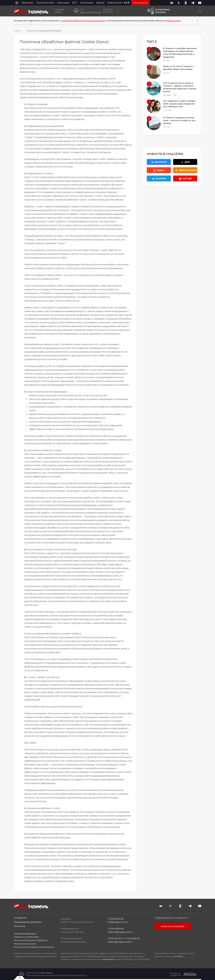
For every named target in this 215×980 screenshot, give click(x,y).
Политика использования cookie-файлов (34, 947)
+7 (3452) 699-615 (132, 938)
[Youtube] (200, 3)
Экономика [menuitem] (87, 3)
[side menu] (17, 3)
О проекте (20, 918)
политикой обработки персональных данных (83, 21)
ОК (198, 20)
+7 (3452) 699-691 (115, 919)
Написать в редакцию (173, 926)
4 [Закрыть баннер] (20, 978)
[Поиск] (200, 11)
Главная (17, 31)
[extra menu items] (127, 3)
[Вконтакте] (172, 3)
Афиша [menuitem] (100, 3)
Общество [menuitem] (27, 3)
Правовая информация (25, 934)
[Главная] (31, 11)
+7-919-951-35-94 (115, 938)
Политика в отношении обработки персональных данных (31, 942)
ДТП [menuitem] (75, 3)
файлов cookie (174, 21)
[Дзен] (179, 3)
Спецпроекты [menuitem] (140, 3)
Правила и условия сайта (26, 937)
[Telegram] (193, 3)
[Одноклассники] (186, 3)
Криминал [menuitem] (63, 3)
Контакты (20, 926)
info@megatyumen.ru (118, 922)
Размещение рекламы (28, 922)
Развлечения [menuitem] (115, 3)
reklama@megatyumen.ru (120, 942)
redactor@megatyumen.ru (120, 932)
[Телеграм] (159, 178)
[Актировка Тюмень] (157, 11)
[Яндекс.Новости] (159, 170)
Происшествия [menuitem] (45, 3)
